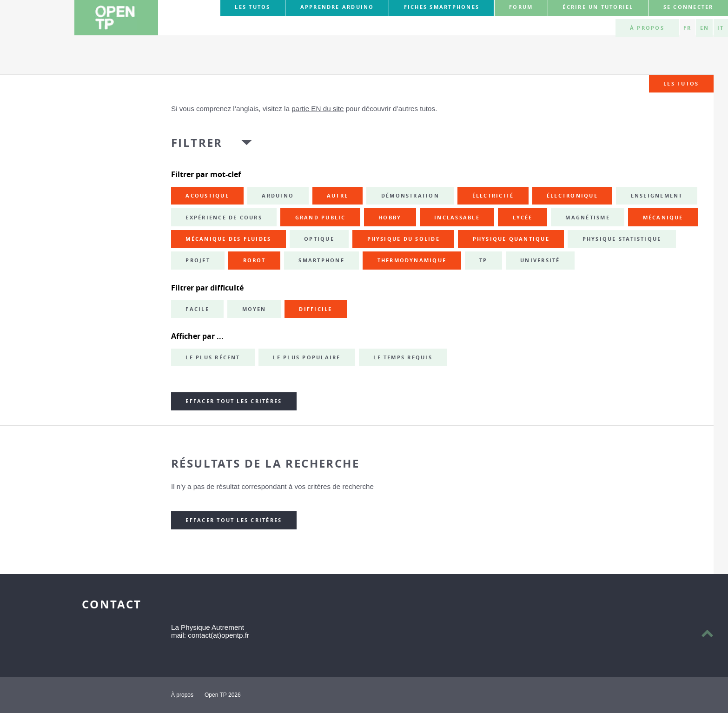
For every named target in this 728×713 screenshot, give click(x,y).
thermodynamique (412, 260)
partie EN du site (318, 109)
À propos (647, 28)
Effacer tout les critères (234, 401)
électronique (572, 196)
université (540, 260)
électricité (493, 196)
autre (338, 196)
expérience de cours (224, 218)
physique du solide (404, 239)
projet (198, 260)
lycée (523, 218)
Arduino (278, 196)
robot (255, 260)
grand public (321, 218)
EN (705, 28)
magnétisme (587, 218)
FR (687, 28)
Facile (197, 309)
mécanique (663, 218)
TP (483, 260)
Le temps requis (403, 357)
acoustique (207, 196)
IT (721, 28)
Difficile (315, 309)
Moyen (254, 309)
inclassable (457, 218)
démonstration (410, 196)
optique (319, 239)
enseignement (657, 196)
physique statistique (622, 239)
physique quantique (511, 239)
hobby (390, 218)
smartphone (321, 260)
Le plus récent (213, 357)
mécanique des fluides (228, 239)
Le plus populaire (307, 357)
